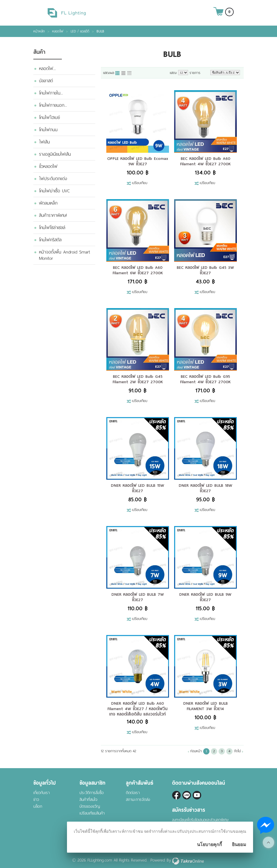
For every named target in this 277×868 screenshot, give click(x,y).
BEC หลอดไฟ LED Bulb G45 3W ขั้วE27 (205, 270)
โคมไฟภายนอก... (53, 105)
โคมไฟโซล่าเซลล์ (52, 228)
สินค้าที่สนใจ (88, 800)
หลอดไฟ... (47, 69)
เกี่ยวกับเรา (41, 793)
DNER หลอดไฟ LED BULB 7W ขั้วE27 (138, 597)
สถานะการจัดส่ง (138, 800)
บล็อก (38, 806)
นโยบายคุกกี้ (209, 845)
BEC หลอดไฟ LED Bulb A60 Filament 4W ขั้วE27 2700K (205, 161)
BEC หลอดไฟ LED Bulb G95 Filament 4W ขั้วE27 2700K (205, 379)
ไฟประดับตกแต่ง (53, 179)
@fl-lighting (187, 795)
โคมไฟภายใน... (51, 93)
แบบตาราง (130, 73)
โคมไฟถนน (48, 130)
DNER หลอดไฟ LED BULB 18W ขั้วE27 (205, 488)
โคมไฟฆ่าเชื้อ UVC (54, 191)
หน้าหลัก (39, 31)
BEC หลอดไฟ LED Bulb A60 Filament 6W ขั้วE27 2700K (138, 270)
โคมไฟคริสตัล (50, 240)
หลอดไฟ (58, 31)
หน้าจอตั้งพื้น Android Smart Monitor (65, 255)
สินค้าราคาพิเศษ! (53, 215)
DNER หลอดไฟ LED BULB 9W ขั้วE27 (205, 597)
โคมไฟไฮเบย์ (49, 117)
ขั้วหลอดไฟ (48, 166)
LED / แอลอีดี (80, 31)
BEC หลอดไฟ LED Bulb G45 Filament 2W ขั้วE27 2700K (138, 379)
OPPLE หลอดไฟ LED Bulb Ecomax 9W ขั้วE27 (138, 161)
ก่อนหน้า (196, 751)
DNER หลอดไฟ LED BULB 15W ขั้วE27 (138, 488)
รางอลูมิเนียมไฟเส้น (55, 154)
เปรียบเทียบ (140, 183)
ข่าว (36, 800)
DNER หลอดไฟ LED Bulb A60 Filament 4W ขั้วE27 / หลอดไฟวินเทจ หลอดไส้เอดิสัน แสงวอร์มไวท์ (138, 709)
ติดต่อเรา (133, 793)
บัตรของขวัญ (90, 806)
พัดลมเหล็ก (48, 203)
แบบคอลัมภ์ (118, 73)
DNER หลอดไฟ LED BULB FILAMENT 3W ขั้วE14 (205, 706)
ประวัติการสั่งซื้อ (92, 793)
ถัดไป (237, 751)
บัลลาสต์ (46, 81)
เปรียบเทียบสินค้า (92, 813)
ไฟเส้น (44, 142)
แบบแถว (124, 73)
